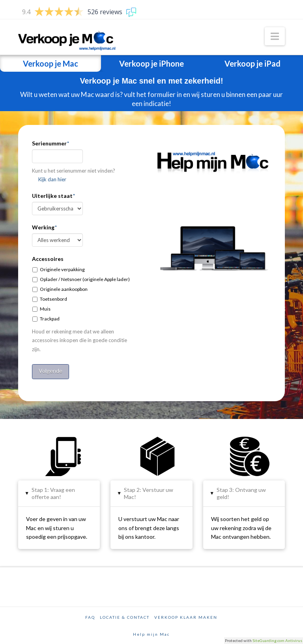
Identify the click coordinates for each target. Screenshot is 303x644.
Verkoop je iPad (252, 63)
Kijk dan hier (52, 179)
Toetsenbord (53, 299)
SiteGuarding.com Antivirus (277, 640)
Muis (45, 309)
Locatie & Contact (125, 615)
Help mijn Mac (151, 632)
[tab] (59, 491)
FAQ (90, 615)
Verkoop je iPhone (151, 63)
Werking (44, 227)
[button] (275, 36)
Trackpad (50, 319)
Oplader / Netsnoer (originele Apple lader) (85, 279)
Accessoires (48, 259)
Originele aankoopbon (64, 289)
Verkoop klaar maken (186, 615)
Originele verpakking (62, 269)
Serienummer (50, 143)
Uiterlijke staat (53, 196)
